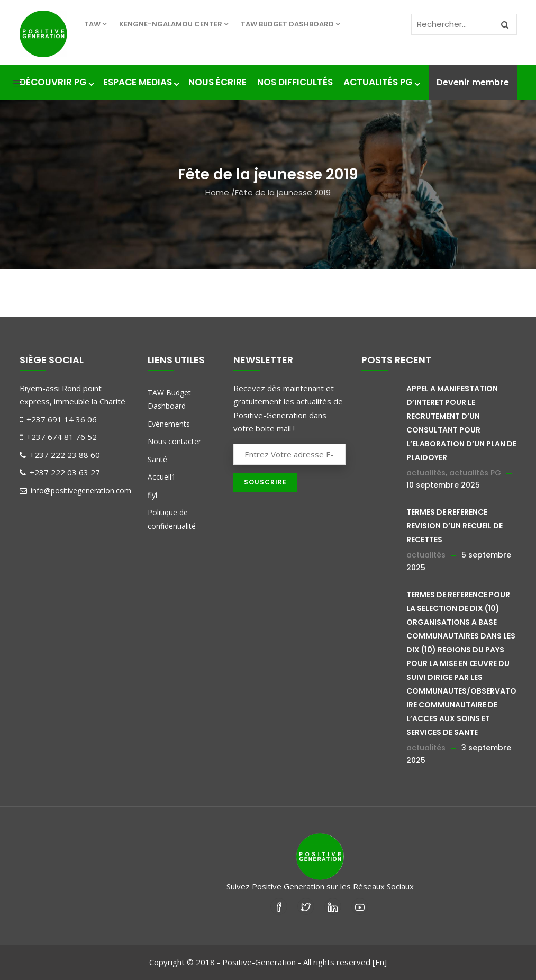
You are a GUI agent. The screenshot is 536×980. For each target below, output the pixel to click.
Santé (157, 459)
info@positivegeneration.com (75, 491)
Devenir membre (473, 82)
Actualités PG (381, 82)
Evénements (169, 424)
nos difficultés (295, 82)
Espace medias (140, 82)
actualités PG (475, 473)
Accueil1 (162, 477)
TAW (95, 24)
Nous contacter (174, 441)
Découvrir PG (56, 82)
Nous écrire (217, 82)
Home (217, 192)
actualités (426, 473)
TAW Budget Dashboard (290, 24)
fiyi (152, 495)
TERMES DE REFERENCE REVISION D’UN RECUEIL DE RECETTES (455, 526)
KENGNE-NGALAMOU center (174, 24)
